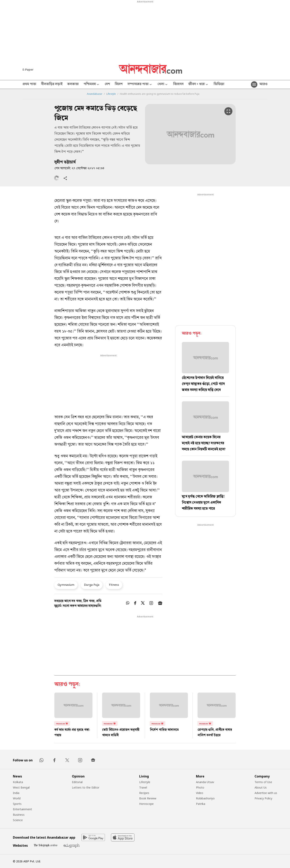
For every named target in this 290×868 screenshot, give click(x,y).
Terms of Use (263, 782)
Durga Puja (92, 585)
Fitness (114, 585)
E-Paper (28, 70)
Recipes (144, 793)
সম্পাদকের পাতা (140, 85)
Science (18, 820)
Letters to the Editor (86, 787)
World (17, 798)
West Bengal (21, 787)
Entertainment (22, 809)
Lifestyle (111, 94)
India (16, 793)
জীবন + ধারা (199, 85)
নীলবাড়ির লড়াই (52, 84)
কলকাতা (73, 84)
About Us (261, 787)
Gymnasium (66, 585)
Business (19, 815)
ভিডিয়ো (219, 84)
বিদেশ (119, 84)
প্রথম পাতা (29, 84)
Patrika (201, 804)
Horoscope (146, 804)
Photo (200, 787)
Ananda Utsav (205, 782)
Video (200, 793)
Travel (143, 787)
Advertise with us (266, 793)
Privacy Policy (263, 798)
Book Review (148, 798)
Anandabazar (95, 94)
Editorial (77, 782)
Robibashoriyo (205, 798)
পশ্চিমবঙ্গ (92, 85)
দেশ (107, 84)
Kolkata (18, 782)
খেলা (163, 85)
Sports (17, 804)
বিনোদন (178, 84)
